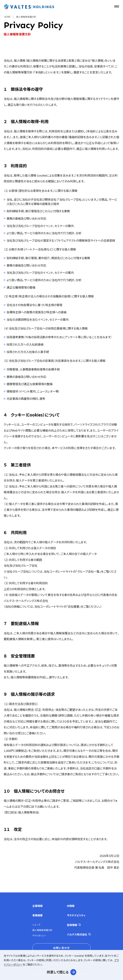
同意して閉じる (58, 972)
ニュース (36, 925)
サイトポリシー (39, 935)
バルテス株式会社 (77, 934)
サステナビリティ (76, 915)
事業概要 (37, 915)
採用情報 (72, 925)
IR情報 (71, 906)
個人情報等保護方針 (42, 930)
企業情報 (37, 906)
